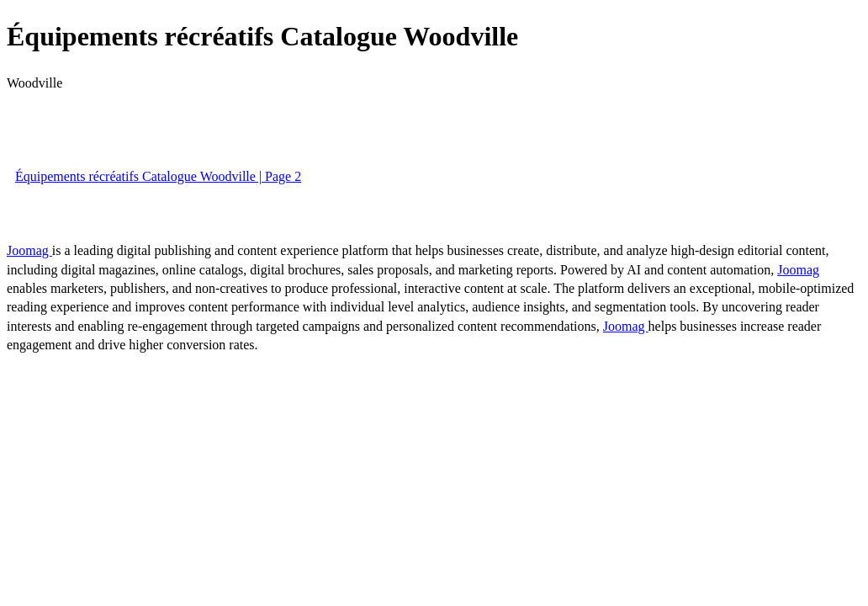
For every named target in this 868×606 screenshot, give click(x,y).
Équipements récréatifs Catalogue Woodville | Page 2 (158, 176)
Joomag (29, 250)
